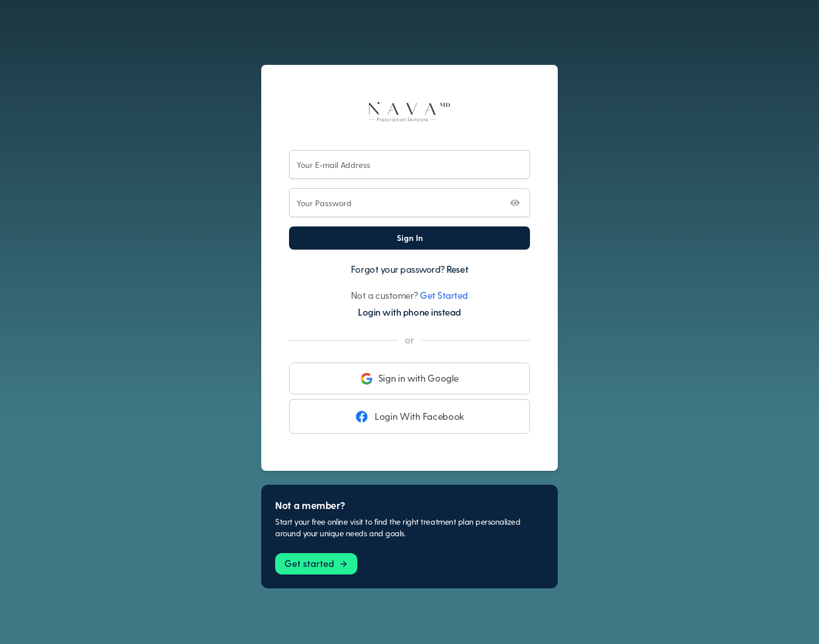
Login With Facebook (409, 416)
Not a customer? (409, 295)
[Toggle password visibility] (515, 203)
